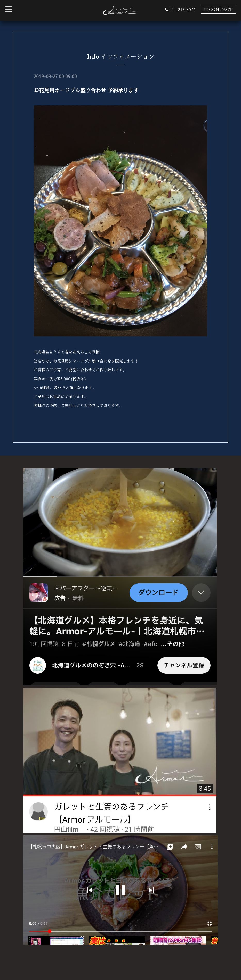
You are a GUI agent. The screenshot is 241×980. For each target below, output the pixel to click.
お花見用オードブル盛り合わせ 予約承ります (86, 90)
